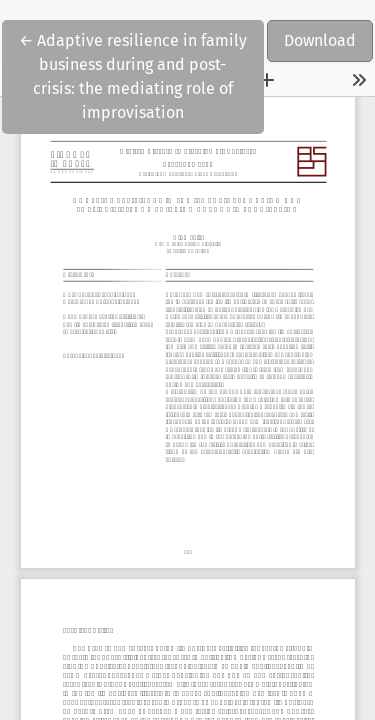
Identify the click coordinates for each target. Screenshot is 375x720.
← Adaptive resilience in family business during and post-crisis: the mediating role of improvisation (133, 75)
